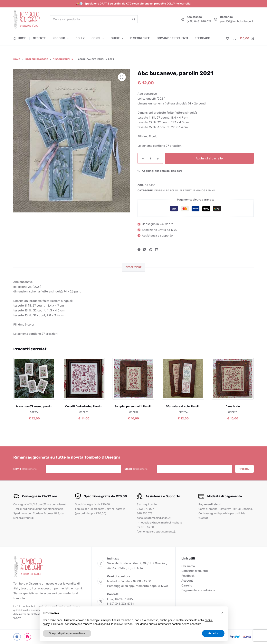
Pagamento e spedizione (198, 590)
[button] (223, 613)
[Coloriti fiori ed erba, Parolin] (84, 379)
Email (136, 469)
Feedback (202, 38)
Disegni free (140, 38)
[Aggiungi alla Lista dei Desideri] (160, 171)
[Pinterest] (151, 250)
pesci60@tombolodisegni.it (237, 21)
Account (187, 581)
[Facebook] (139, 250)
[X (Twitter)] (145, 250)
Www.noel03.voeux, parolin (34, 406)
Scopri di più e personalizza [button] (67, 633)
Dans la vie (233, 406)
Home (20, 38)
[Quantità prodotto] (150, 158)
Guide (118, 38)
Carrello (187, 586)
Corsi (98, 38)
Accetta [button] (213, 633)
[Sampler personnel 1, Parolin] (133, 379)
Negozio (61, 38)
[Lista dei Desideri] (228, 38)
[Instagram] (27, 637)
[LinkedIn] (157, 250)
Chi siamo (188, 566)
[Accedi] (234, 38)
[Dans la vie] (233, 379)
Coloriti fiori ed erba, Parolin (84, 406)
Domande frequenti (172, 38)
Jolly (80, 38)
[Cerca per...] (90, 19)
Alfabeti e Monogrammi (197, 190)
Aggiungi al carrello (209, 158)
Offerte (39, 38)
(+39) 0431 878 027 (199, 21)
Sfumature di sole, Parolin (183, 406)
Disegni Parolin (166, 190)
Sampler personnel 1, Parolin (133, 406)
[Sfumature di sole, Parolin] (183, 379)
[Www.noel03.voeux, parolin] (34, 379)
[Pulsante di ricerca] (134, 19)
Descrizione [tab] (134, 267)
